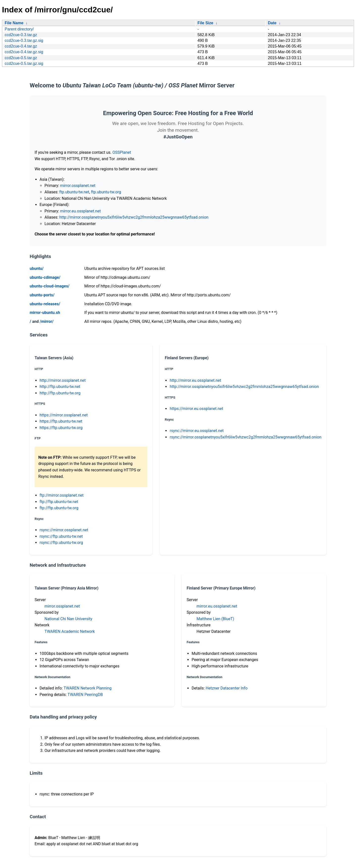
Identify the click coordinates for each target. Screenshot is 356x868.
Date (272, 23)
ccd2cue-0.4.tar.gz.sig (24, 52)
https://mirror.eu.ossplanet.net (196, 409)
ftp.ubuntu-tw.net (74, 192)
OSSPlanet (122, 152)
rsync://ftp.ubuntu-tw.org (61, 543)
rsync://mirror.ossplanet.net (64, 530)
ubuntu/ (37, 268)
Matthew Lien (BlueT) (215, 619)
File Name (14, 23)
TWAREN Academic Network (70, 631)
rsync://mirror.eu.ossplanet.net (197, 431)
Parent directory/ (19, 29)
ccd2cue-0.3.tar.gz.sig (24, 40)
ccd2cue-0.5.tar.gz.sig (24, 64)
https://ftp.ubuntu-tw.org (61, 428)
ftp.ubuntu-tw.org (106, 192)
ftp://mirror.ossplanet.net (62, 495)
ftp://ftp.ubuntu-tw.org (59, 508)
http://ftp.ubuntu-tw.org (60, 393)
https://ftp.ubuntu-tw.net (61, 421)
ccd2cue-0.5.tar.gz (21, 58)
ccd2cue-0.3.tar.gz (21, 35)
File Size (205, 23)
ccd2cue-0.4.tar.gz (21, 46)
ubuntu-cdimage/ (45, 277)
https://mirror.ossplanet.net (64, 415)
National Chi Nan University (68, 619)
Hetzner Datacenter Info (227, 688)
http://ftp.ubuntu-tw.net (60, 387)
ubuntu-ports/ (42, 295)
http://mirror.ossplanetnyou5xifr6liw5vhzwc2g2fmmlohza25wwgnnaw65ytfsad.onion (134, 217)
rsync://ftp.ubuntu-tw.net (61, 536)
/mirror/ (46, 321)
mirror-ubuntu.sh (45, 313)
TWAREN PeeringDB (85, 695)
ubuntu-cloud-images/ (50, 286)
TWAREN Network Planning (88, 688)
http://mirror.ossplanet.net (63, 380)
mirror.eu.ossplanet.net (80, 211)
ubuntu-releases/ (45, 304)
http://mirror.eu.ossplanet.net (195, 380)
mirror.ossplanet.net (78, 186)
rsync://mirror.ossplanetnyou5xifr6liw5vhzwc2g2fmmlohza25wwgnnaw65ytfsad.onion (245, 437)
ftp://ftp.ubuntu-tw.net (59, 502)
